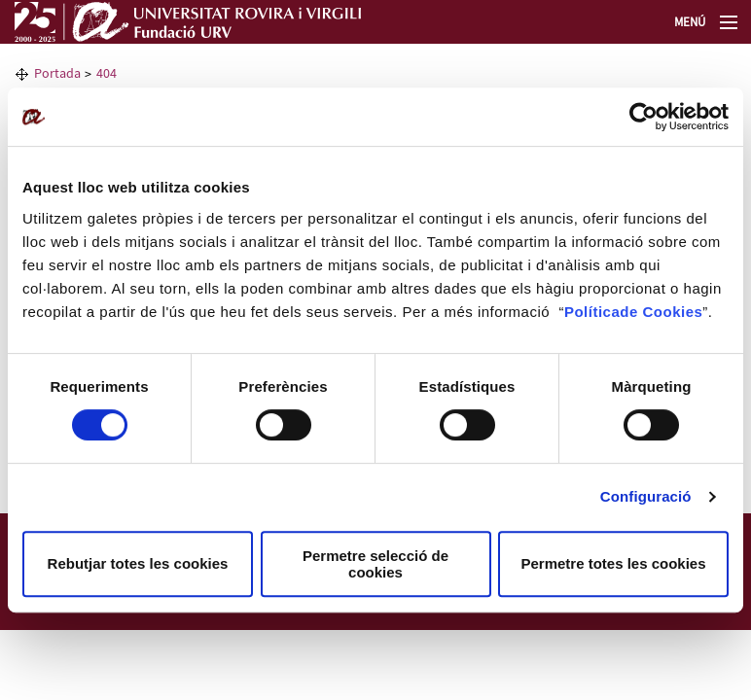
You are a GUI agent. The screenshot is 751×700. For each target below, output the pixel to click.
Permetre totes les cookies (613, 563)
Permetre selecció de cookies (375, 564)
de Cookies (661, 312)
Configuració (646, 496)
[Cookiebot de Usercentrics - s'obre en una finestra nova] (644, 117)
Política (592, 312)
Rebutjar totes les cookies (138, 563)
